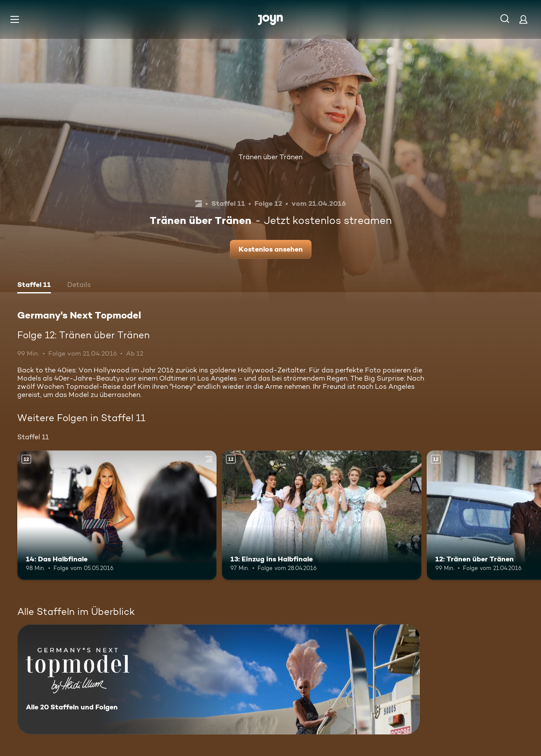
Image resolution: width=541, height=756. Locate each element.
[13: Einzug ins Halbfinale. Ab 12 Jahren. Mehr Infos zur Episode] (321, 515)
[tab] (34, 286)
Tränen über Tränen (270, 157)
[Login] (523, 19)
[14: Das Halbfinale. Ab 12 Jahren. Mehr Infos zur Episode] (117, 515)
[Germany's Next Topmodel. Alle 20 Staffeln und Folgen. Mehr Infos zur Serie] (219, 679)
